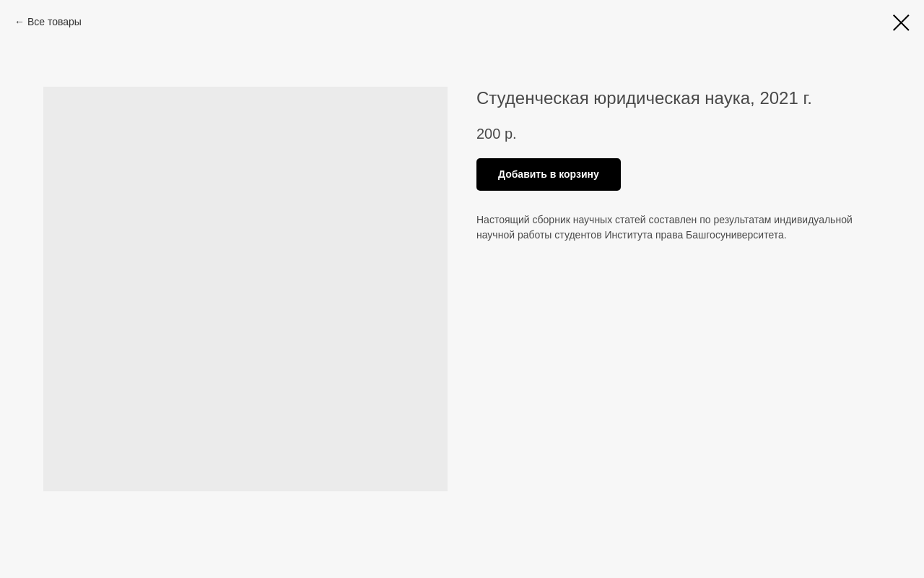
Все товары (55, 22)
